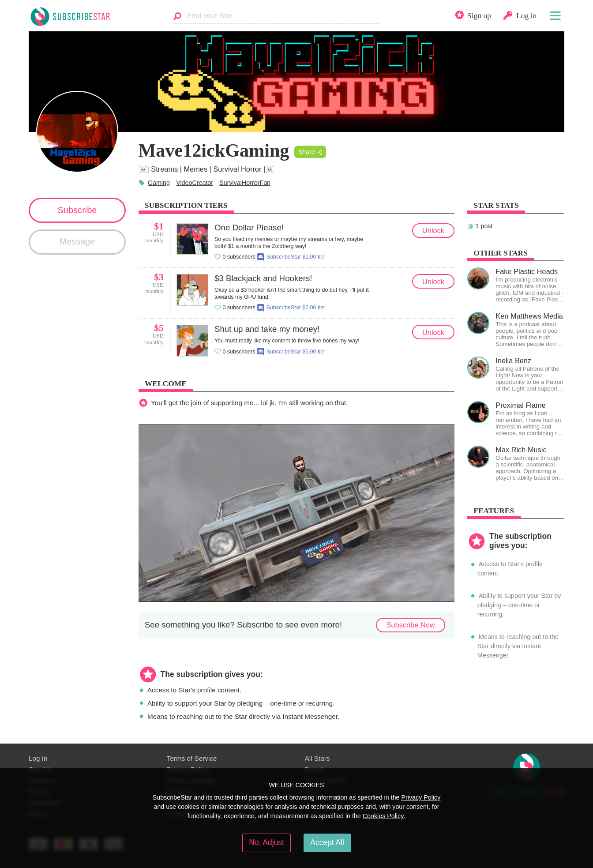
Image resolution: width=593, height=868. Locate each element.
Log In (38, 758)
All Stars (317, 758)
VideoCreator (195, 183)
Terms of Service (192, 758)
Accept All (327, 842)
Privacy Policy (421, 797)
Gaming (159, 183)
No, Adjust (266, 842)
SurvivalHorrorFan (245, 183)
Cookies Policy (383, 816)
